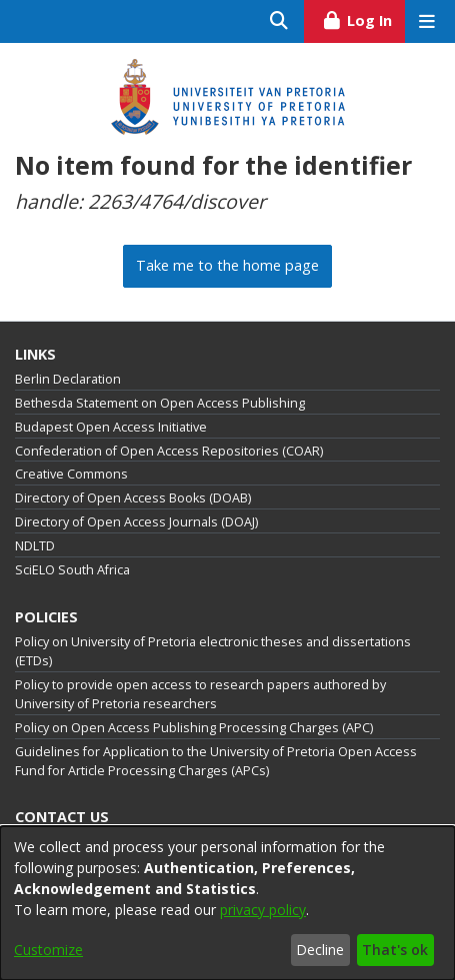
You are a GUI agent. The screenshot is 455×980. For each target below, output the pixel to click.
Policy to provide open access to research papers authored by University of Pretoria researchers (200, 694)
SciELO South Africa (72, 570)
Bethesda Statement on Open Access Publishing (160, 403)
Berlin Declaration (68, 379)
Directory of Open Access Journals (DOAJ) (136, 522)
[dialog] (227, 903)
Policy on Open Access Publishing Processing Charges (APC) (194, 728)
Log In (363, 18)
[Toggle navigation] (426, 21)
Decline (320, 950)
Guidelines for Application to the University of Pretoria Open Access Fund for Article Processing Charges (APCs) (216, 761)
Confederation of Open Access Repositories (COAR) (169, 451)
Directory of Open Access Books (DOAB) (133, 498)
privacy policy (263, 910)
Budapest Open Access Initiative (111, 427)
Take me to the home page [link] (227, 265)
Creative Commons (71, 474)
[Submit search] (279, 21)
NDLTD (35, 546)
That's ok (395, 950)
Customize (48, 950)
